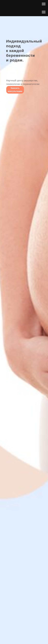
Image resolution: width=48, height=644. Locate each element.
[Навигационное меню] (44, 4)
